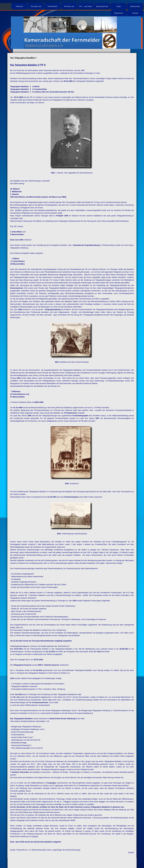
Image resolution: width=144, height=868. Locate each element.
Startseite (19, 6)
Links (119, 6)
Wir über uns (69, 6)
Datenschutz (135, 6)
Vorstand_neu (36, 6)
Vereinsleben (53, 6)
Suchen (135, 13)
